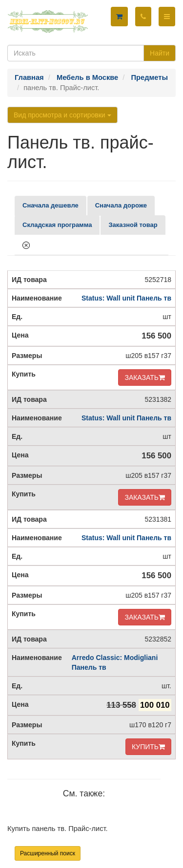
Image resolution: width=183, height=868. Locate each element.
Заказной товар (133, 225)
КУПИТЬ (148, 747)
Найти (160, 53)
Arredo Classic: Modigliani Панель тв (115, 662)
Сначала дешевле (51, 205)
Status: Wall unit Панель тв (126, 298)
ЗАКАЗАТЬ (145, 377)
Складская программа (57, 225)
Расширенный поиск (48, 853)
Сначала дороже (121, 205)
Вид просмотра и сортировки (62, 115)
